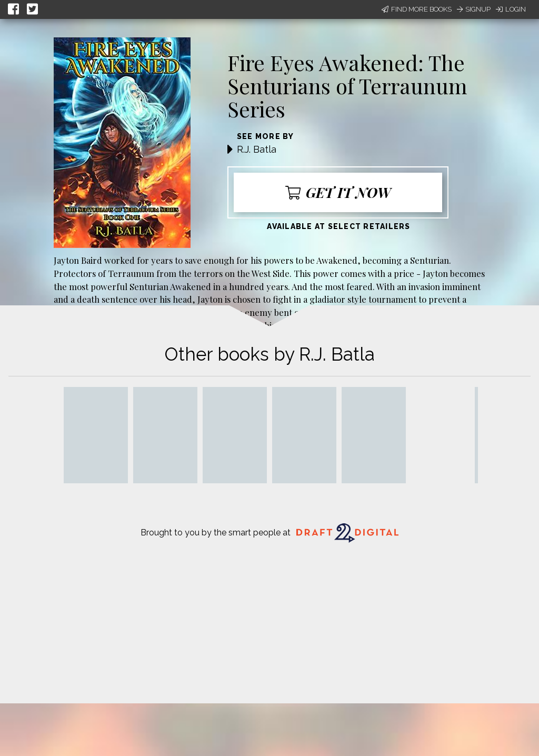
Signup (474, 9)
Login (511, 9)
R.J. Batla (257, 149)
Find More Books (417, 9)
